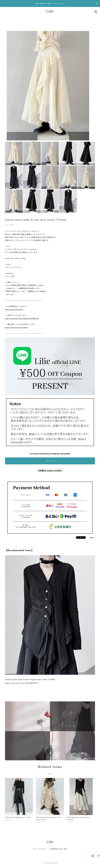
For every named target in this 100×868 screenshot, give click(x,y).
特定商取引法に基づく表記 (58, 849)
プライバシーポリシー (40, 849)
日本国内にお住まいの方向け (50, 471)
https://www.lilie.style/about (16, 327)
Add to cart (50, 461)
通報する (92, 538)
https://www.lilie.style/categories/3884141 (22, 318)
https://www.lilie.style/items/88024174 (22, 683)
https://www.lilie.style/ (14, 309)
